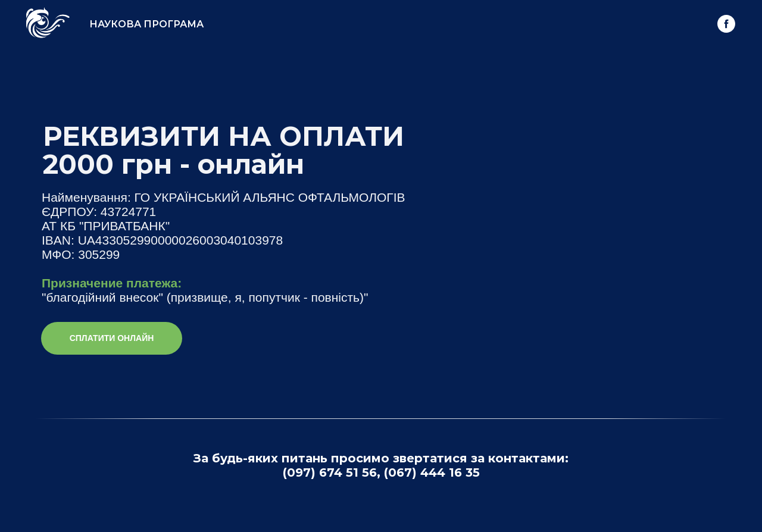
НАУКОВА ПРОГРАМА (146, 24)
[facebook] (726, 24)
